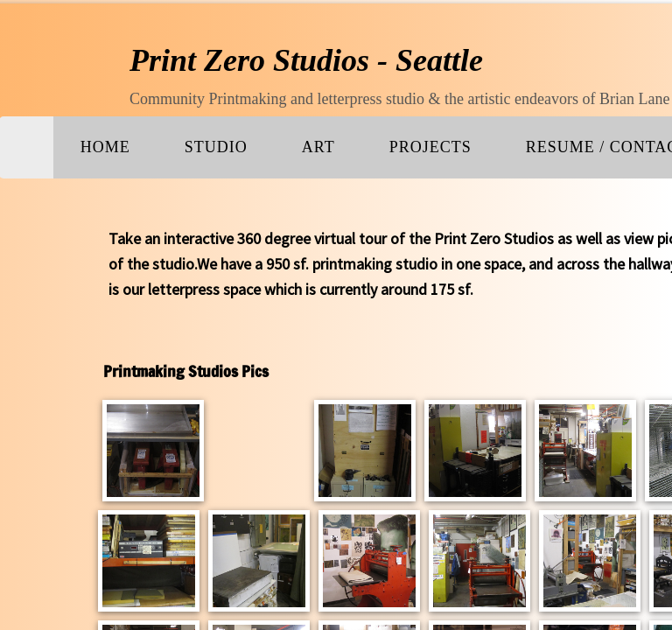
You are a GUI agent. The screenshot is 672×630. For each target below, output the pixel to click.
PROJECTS (430, 147)
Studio (216, 147)
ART (318, 147)
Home (105, 147)
